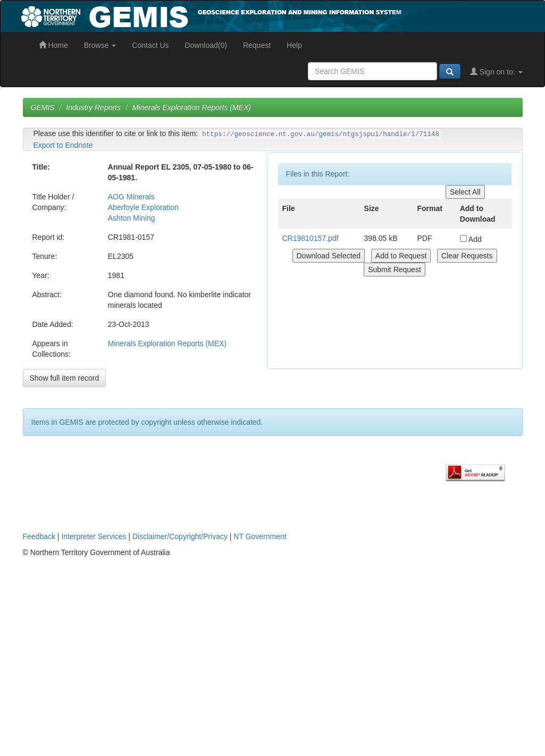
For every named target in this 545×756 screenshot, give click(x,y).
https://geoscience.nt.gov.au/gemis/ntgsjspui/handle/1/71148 (321, 135)
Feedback (39, 536)
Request (257, 45)
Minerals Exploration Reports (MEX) (192, 107)
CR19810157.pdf (311, 238)
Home (53, 45)
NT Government (260, 536)
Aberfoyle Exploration (143, 207)
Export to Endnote (63, 145)
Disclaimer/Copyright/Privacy (180, 536)
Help (294, 45)
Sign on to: (496, 72)
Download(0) (206, 45)
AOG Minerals (131, 197)
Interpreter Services (94, 536)
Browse (100, 45)
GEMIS (43, 107)
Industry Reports (93, 107)
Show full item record (65, 378)
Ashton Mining (132, 218)
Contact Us (150, 45)
